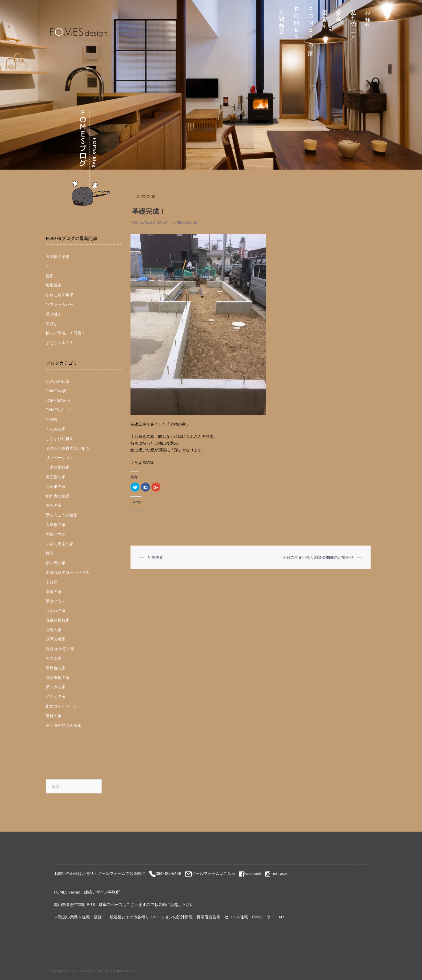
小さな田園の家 (60, 544)
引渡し (52, 324)
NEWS (51, 419)
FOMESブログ (296, 32)
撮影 (50, 276)
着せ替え (54, 314)
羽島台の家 (56, 668)
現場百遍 (54, 285)
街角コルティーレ (62, 706)
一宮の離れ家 (58, 467)
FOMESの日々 (58, 400)
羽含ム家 (54, 658)
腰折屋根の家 (58, 677)
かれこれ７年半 (60, 295)
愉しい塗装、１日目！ (66, 333)
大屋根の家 (56, 524)
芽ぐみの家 (56, 687)
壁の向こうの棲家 (62, 515)
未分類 (52, 582)
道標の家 (146, 196)
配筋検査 (155, 557)
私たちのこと (354, 22)
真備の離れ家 (58, 620)
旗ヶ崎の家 (56, 563)
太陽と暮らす (325, 15)
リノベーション (60, 457)
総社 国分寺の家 (60, 649)
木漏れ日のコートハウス (68, 572)
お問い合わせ (282, 19)
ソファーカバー (60, 304)
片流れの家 (56, 610)
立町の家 (54, 630)
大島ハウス (56, 534)
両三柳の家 (56, 477)
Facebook (250, 873)
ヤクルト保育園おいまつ (68, 448)
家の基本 (339, 9)
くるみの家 (56, 429)
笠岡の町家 (56, 639)
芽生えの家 (56, 696)
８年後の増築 (58, 257)
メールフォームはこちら (214, 873)
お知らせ (368, 15)
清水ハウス (56, 601)
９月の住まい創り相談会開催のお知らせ (318, 557)
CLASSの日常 (58, 381)
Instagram (279, 873)
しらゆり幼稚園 (60, 439)
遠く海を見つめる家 (64, 725)
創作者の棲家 (58, 496)
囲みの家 (54, 505)
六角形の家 (56, 486)
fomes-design (184, 222)
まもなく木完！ (60, 342)
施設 (50, 553)
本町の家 (54, 591)
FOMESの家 (311, 26)
